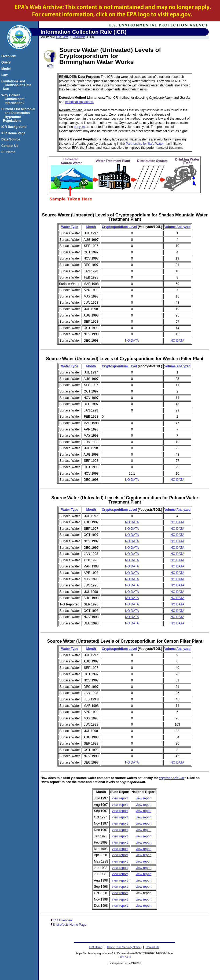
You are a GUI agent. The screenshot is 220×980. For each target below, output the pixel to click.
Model (7, 69)
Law (5, 75)
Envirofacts (79, 37)
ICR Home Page (14, 133)
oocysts (79, 127)
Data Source (12, 139)
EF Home (9, 152)
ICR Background (15, 127)
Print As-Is (125, 957)
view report (120, 798)
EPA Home (62, 37)
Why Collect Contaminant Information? (14, 99)
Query (7, 62)
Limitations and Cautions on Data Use (17, 85)
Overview (9, 56)
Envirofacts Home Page (69, 925)
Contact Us (11, 146)
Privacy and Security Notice (124, 947)
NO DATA (132, 341)
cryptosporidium (172, 778)
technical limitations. (79, 102)
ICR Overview (63, 920)
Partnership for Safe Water (145, 144)
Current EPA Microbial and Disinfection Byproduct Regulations (19, 115)
